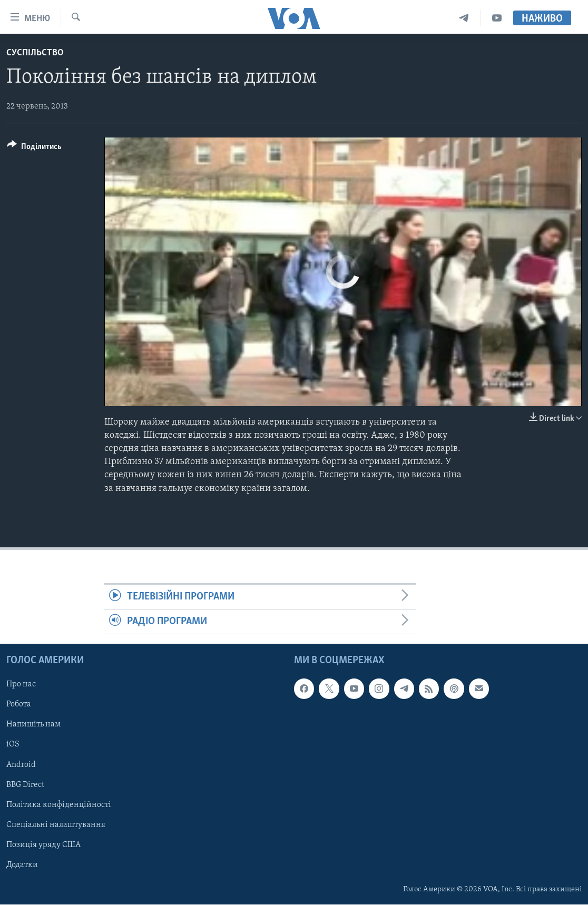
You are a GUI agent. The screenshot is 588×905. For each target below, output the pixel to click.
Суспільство (35, 53)
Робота (19, 705)
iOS (13, 745)
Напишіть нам (33, 725)
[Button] (34, 148)
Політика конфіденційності (59, 805)
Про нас (21, 685)
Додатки (22, 865)
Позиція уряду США (43, 845)
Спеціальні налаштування (56, 825)
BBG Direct (25, 785)
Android (21, 765)
